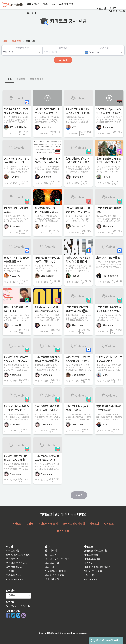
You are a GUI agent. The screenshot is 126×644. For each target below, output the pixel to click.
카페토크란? (33, 4)
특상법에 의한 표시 (48, 524)
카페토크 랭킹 (91, 555)
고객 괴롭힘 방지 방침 (74, 524)
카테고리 (63, 48)
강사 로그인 (51, 555)
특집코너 (31, 13)
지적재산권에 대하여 (55, 571)
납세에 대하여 (52, 579)
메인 (5, 41)
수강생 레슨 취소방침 (17, 563)
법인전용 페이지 (14, 567)
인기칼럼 (21, 79)
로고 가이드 (63, 531)
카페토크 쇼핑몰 (92, 559)
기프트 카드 (90, 563)
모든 (10, 79)
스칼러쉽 (11, 571)
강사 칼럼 (16, 41)
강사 (53, 4)
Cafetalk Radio (14, 575)
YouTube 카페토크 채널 (96, 550)
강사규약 (49, 567)
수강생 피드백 (66, 4)
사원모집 (94, 524)
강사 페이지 (51, 550)
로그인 (101, 9)
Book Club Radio (15, 579)
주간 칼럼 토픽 (37, 79)
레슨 (45, 4)
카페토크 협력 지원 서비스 (97, 567)
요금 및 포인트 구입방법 (18, 555)
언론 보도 (109, 524)
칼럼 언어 (104, 48)
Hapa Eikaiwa (91, 579)
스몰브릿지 (89, 575)
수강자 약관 (12, 559)
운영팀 (30, 524)
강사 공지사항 (52, 563)
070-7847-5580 (19, 606)
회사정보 (17, 524)
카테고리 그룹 (22, 48)
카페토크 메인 (13, 550)
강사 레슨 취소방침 (55, 575)
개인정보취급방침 (93, 571)
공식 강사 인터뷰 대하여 (57, 559)
